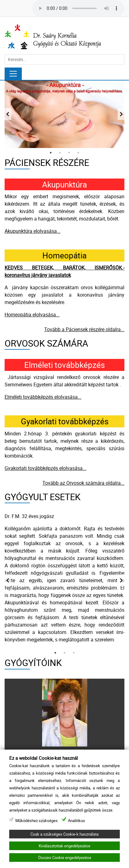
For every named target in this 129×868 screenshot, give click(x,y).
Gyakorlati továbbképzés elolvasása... (45, 468)
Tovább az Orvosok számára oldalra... (83, 483)
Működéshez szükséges (37, 821)
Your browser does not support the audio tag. (78, 8)
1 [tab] (51, 153)
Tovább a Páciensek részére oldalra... (84, 329)
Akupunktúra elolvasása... (33, 231)
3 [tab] (69, 153)
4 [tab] (78, 153)
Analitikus (76, 821)
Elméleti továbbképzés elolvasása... (43, 397)
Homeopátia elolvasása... (32, 315)
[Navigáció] (13, 74)
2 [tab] (60, 153)
